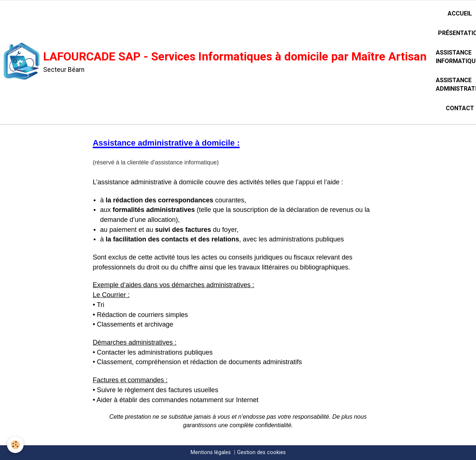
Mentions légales (211, 452)
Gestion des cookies (261, 452)
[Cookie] (16, 445)
